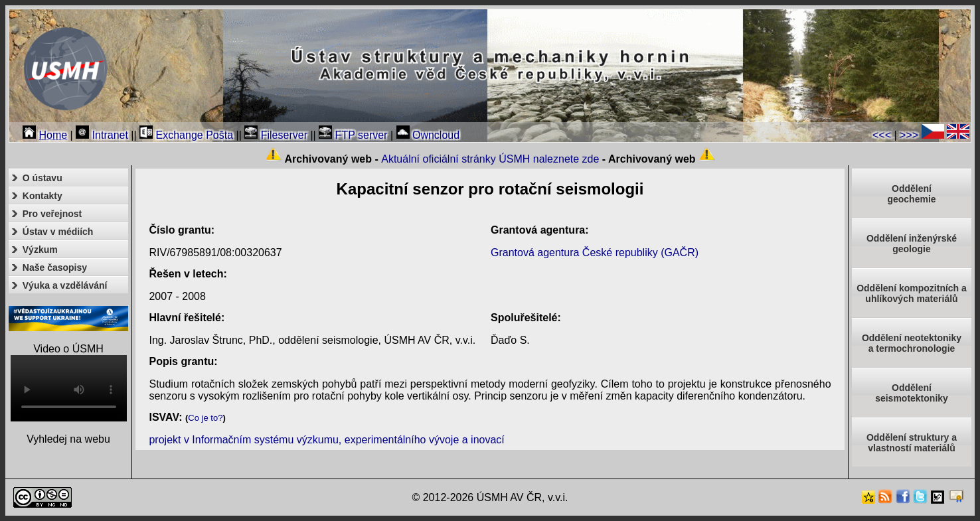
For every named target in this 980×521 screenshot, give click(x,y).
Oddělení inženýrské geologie (912, 244)
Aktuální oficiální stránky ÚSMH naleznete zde (490, 159)
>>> (909, 135)
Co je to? (205, 418)
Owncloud (428, 135)
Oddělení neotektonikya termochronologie (912, 343)
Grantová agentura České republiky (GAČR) (595, 253)
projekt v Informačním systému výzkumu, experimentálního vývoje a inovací (326, 440)
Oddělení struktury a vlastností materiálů (912, 443)
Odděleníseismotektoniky (912, 393)
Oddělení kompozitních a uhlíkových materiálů (912, 293)
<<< (882, 135)
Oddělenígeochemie (911, 194)
